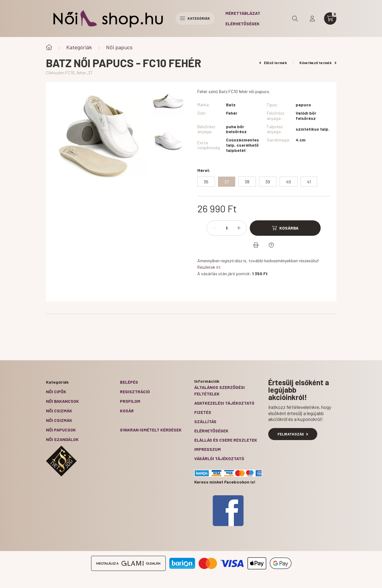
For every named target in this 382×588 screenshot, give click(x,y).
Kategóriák (79, 47)
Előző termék (273, 63)
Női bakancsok (62, 401)
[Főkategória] (49, 47)
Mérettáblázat (243, 13)
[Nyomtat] (256, 245)
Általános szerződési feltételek (220, 390)
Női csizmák (59, 411)
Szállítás (205, 421)
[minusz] (215, 228)
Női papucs (119, 47)
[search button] (295, 18)
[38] (247, 182)
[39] (268, 182)
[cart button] (330, 18)
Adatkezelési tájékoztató (224, 403)
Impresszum (207, 449)
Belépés (129, 382)
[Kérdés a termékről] (271, 245)
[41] (309, 182)
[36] (206, 182)
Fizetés (203, 412)
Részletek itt (209, 267)
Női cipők (56, 392)
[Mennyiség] (227, 228)
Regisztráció (135, 392)
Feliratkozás (293, 434)
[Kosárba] (285, 228)
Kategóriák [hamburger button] (195, 18)
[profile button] (312, 18)
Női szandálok (62, 439)
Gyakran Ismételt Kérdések (151, 430)
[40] (289, 182)
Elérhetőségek (242, 24)
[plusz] (239, 228)
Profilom (130, 401)
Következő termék (318, 63)
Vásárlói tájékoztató (219, 458)
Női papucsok (61, 430)
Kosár (127, 411)
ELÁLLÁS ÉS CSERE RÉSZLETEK (226, 440)
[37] (227, 182)
